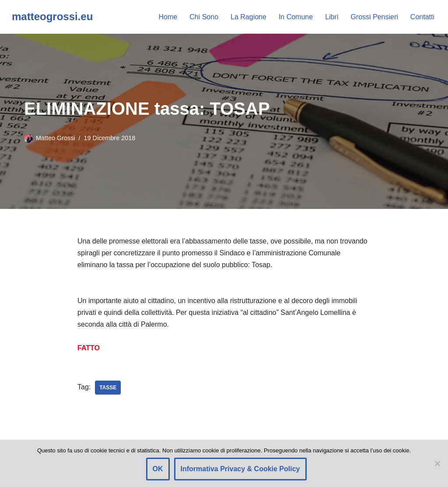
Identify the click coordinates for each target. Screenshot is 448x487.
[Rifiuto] (437, 463)
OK (158, 469)
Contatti (422, 17)
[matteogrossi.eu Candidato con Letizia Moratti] (52, 17)
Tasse (108, 388)
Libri (332, 17)
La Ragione (248, 17)
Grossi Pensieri (374, 17)
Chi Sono (204, 17)
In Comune (296, 17)
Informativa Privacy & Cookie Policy (240, 469)
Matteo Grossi (56, 138)
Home (168, 17)
